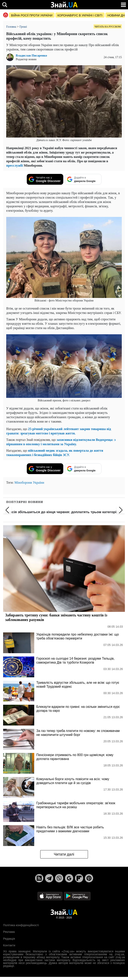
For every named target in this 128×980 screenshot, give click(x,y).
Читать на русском (108, 27)
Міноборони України (29, 483)
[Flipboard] (79, 878)
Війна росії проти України (32, 15)
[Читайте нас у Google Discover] (45, 179)
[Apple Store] (50, 896)
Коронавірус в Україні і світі (80, 15)
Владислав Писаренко (31, 56)
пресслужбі (15, 165)
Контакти (9, 945)
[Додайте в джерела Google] (83, 179)
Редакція (9, 939)
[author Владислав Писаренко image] (11, 57)
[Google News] (69, 878)
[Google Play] (77, 896)
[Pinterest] (89, 878)
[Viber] (59, 878)
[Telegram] (49, 878)
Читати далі (64, 854)
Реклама (9, 932)
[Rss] (39, 878)
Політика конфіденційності (21, 925)
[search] (5, 5)
